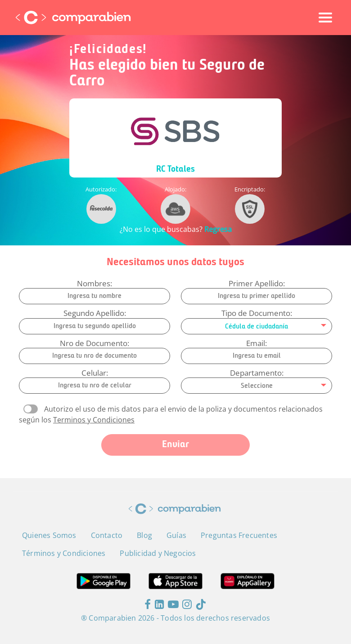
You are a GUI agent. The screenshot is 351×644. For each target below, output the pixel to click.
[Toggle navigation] (325, 18)
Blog (144, 535)
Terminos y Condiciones (94, 420)
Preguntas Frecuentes (239, 535)
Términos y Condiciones (64, 553)
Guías (176, 535)
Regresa (218, 229)
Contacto (107, 535)
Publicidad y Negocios (158, 553)
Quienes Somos (49, 535)
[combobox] (256, 326)
